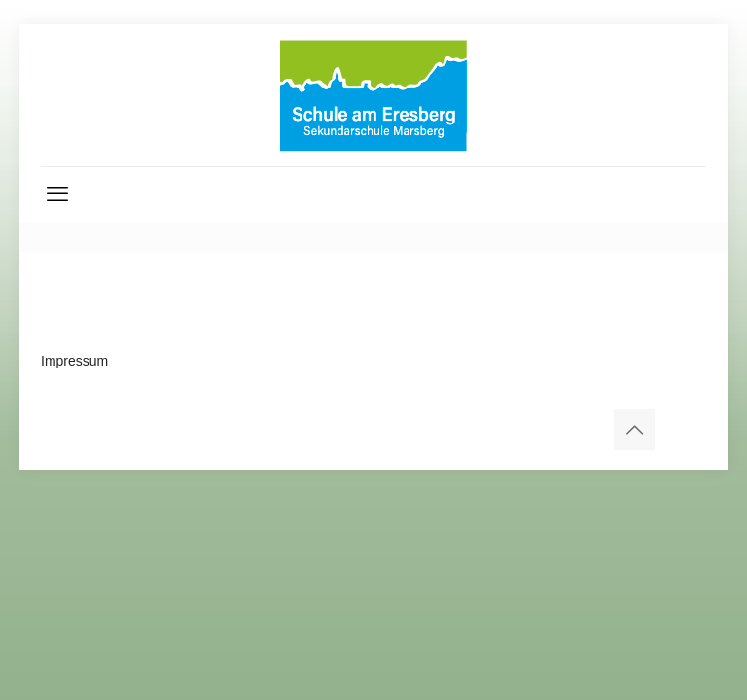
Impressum (74, 361)
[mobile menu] (57, 194)
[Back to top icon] (634, 430)
